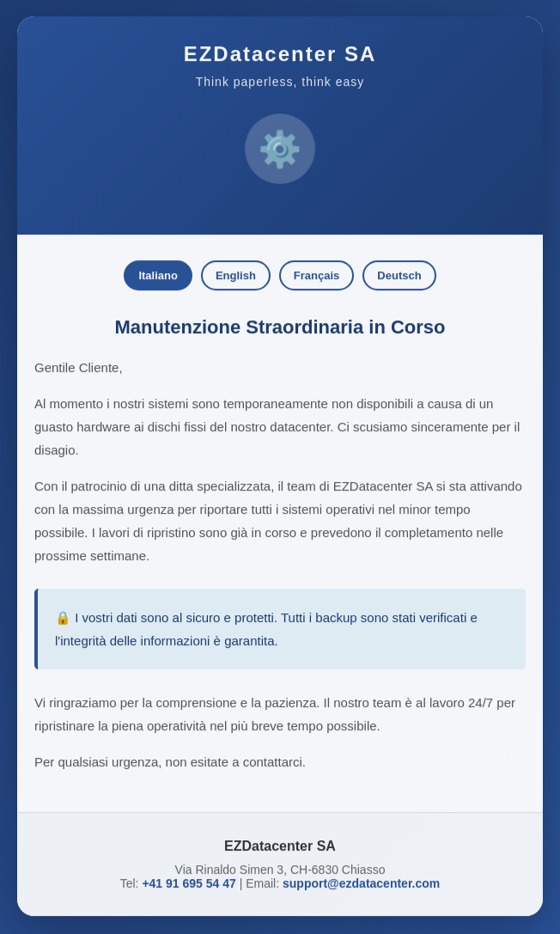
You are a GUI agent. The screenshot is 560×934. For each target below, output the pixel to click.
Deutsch (399, 273)
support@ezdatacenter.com (361, 881)
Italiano (158, 273)
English (236, 273)
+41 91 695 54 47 (189, 881)
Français (317, 273)
